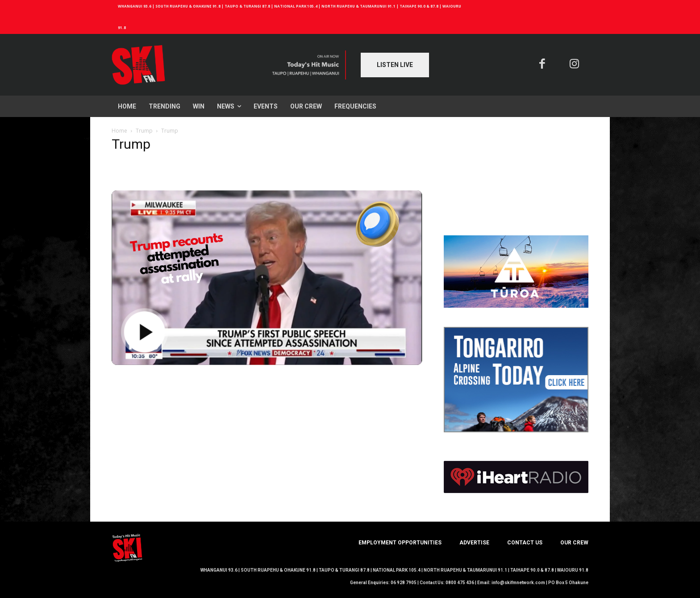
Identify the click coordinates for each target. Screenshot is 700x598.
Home (119, 131)
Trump (144, 131)
